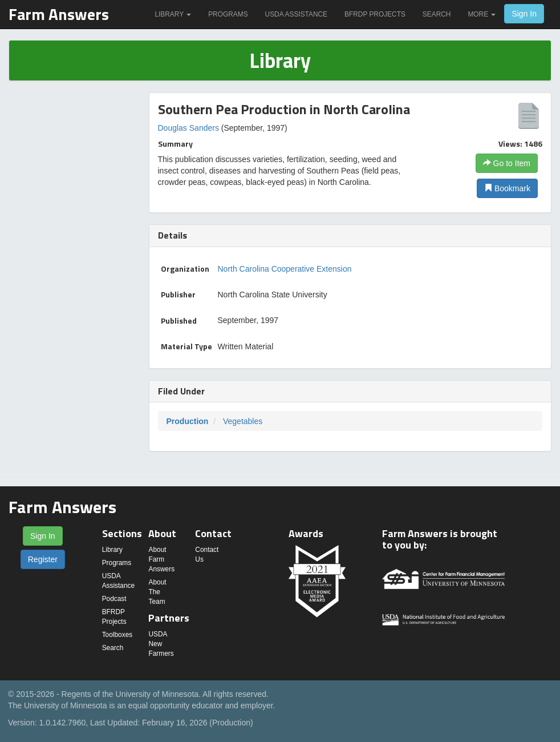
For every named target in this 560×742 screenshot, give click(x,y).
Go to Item (507, 163)
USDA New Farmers (161, 644)
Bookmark (507, 188)
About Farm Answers (161, 559)
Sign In (524, 14)
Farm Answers (59, 14)
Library (173, 14)
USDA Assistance (296, 14)
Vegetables (243, 421)
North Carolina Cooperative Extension (285, 269)
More (482, 14)
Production (188, 421)
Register (43, 559)
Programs (228, 14)
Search (437, 14)
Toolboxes (117, 635)
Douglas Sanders (188, 128)
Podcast (114, 599)
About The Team (157, 592)
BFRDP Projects (375, 14)
